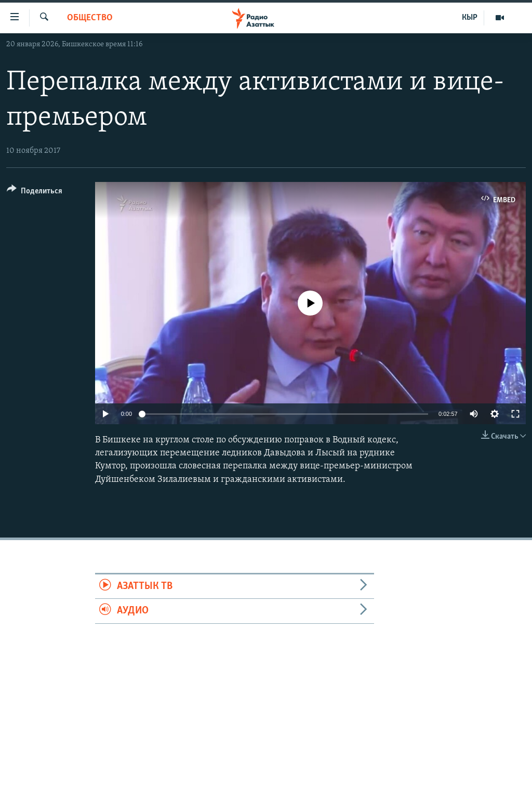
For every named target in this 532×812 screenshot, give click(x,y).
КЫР (470, 18)
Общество (90, 18)
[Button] (35, 193)
